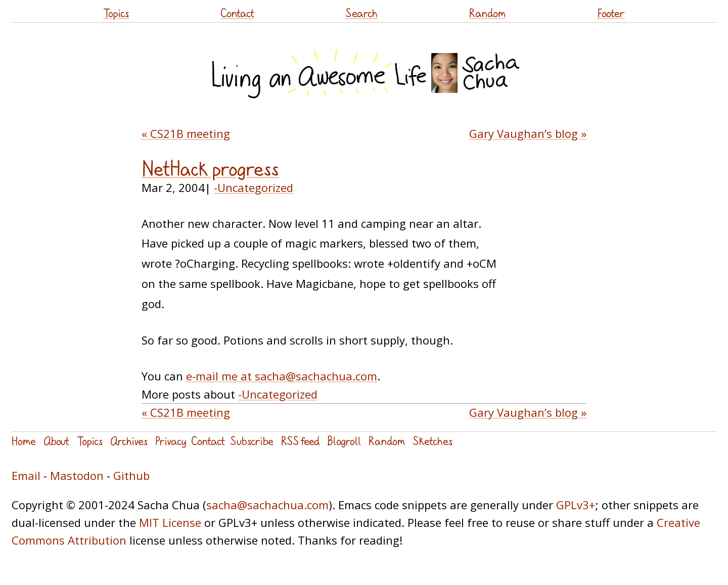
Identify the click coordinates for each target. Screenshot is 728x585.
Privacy (171, 441)
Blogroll (344, 441)
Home (24, 441)
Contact (237, 13)
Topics (116, 13)
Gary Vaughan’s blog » (528, 133)
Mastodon (77, 475)
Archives (129, 441)
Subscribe (252, 441)
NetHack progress (210, 169)
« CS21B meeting (186, 133)
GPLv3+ (576, 505)
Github (131, 475)
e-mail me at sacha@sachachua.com (282, 376)
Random (487, 13)
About (56, 441)
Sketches (433, 441)
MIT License (170, 522)
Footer (611, 13)
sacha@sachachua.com (267, 505)
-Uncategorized (254, 187)
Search (361, 13)
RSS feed (300, 441)
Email (26, 475)
